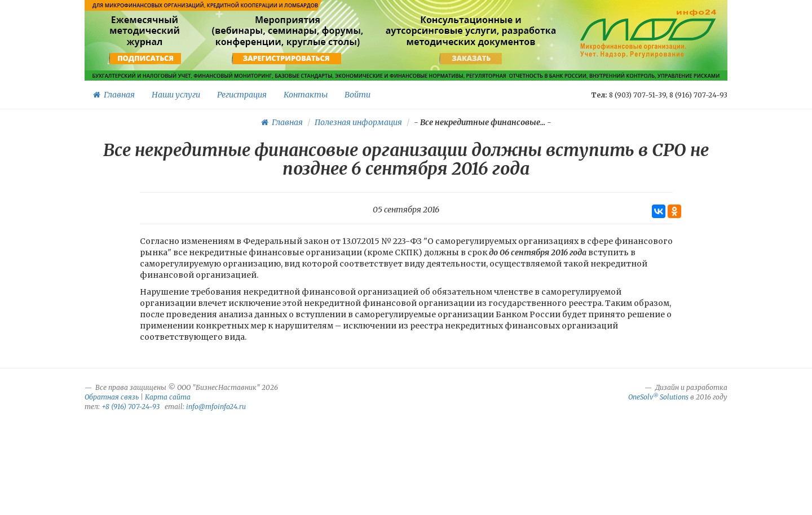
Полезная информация (358, 122)
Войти (358, 95)
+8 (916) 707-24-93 (131, 407)
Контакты (306, 95)
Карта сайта (168, 397)
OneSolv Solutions (658, 397)
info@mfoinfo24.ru (216, 407)
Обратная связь (112, 397)
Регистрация (242, 95)
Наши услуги (176, 95)
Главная (114, 95)
